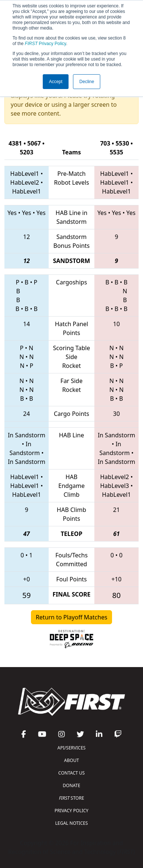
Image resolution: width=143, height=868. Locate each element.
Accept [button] (56, 82)
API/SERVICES (71, 748)
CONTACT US (71, 773)
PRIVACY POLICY (71, 811)
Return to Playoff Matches (71, 617)
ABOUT (71, 760)
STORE (71, 798)
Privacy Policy (45, 44)
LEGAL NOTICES (72, 823)
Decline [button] (87, 82)
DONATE (71, 785)
